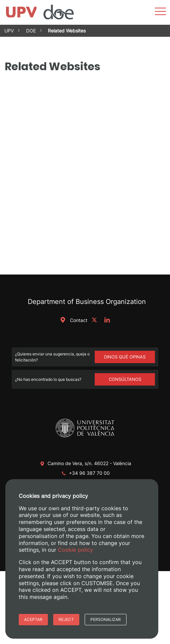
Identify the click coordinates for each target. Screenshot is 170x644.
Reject (66, 619)
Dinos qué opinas (125, 357)
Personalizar (106, 619)
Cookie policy (75, 550)
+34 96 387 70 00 (89, 473)
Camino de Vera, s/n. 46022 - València (89, 463)
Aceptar (33, 619)
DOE (31, 31)
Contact (73, 320)
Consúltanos (125, 379)
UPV (9, 31)
